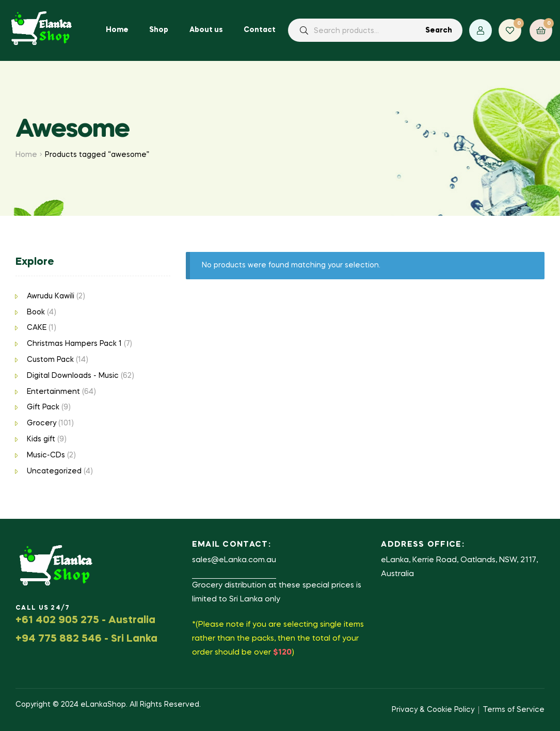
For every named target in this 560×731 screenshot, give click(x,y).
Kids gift (41, 439)
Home (26, 155)
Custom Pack (50, 360)
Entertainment (53, 392)
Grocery (42, 423)
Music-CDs (46, 455)
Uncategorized (54, 471)
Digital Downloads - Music (73, 376)
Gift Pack (43, 407)
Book (36, 312)
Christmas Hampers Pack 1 (74, 344)
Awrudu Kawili (51, 296)
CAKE (37, 328)
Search (439, 30)
